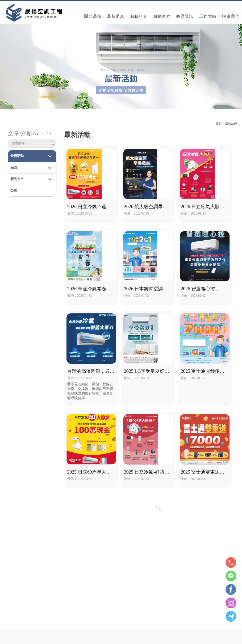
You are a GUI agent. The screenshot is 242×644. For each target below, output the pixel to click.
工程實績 (208, 15)
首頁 (219, 122)
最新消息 (116, 15)
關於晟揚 (93, 15)
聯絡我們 (231, 15)
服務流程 (162, 15)
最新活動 (17, 155)
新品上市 (17, 178)
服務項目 (139, 15)
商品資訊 (185, 15)
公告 (13, 190)
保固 (13, 167)
